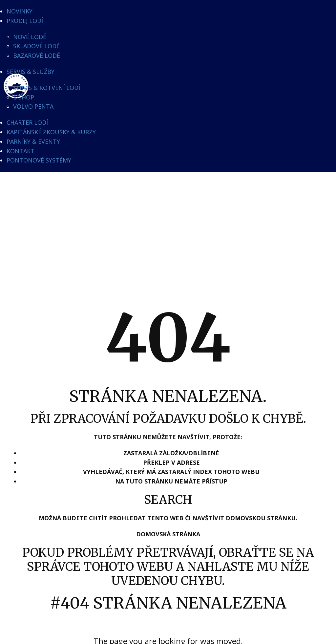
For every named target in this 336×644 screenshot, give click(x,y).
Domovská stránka (168, 534)
